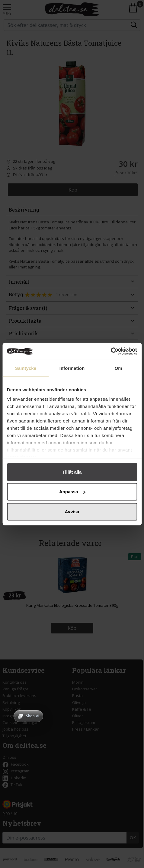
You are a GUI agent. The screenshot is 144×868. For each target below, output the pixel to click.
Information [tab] (72, 368)
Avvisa (72, 511)
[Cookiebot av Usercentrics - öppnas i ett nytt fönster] (111, 351)
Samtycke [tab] (26, 368)
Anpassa (72, 492)
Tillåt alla (72, 472)
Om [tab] (118, 368)
